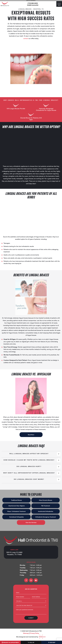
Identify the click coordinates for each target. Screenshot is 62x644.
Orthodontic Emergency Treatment (46, 517)
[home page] (5, 4)
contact (26, 38)
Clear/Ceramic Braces (46, 500)
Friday (22, 575)
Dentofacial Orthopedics (17, 517)
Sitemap (26, 633)
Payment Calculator (33, 5)
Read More (31, 435)
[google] (31, 580)
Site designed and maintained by (30, 637)
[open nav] (59, 4)
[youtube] (36, 580)
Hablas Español (31, 1)
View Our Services (31, 522)
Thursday (23, 572)
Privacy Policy (34, 633)
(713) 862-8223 (33, 3)
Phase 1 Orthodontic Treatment (16, 511)
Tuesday (23, 568)
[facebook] (26, 580)
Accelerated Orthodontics (46, 511)
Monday (22, 565)
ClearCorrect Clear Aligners (17, 506)
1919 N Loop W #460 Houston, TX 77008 (14, 552)
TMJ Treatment (46, 506)
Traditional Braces (16, 500)
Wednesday (24, 570)
